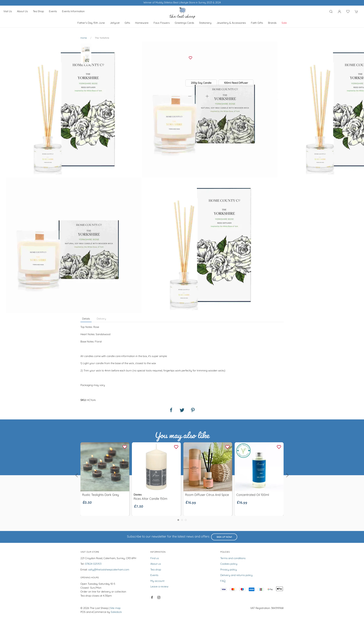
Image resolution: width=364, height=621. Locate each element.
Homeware (142, 23)
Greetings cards (184, 23)
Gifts (127, 23)
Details (86, 319)
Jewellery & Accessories (231, 23)
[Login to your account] (339, 12)
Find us (155, 558)
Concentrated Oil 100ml (253, 495)
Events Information (73, 12)
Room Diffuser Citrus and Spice (207, 495)
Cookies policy (229, 564)
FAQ (223, 581)
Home (84, 38)
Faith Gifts (257, 23)
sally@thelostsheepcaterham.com (109, 570)
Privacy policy (229, 570)
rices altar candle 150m (150, 499)
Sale (284, 23)
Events (53, 12)
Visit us (8, 12)
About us (22, 12)
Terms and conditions (233, 558)
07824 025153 (93, 564)
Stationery (205, 23)
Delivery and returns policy (236, 575)
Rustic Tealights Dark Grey (100, 495)
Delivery (101, 319)
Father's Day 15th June (91, 23)
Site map (115, 608)
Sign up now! (224, 537)
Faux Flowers (162, 23)
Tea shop (38, 12)
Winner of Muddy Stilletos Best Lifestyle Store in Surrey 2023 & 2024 (182, 3)
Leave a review (159, 587)
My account (157, 581)
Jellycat (115, 23)
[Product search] (331, 12)
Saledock (116, 612)
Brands (272, 23)
